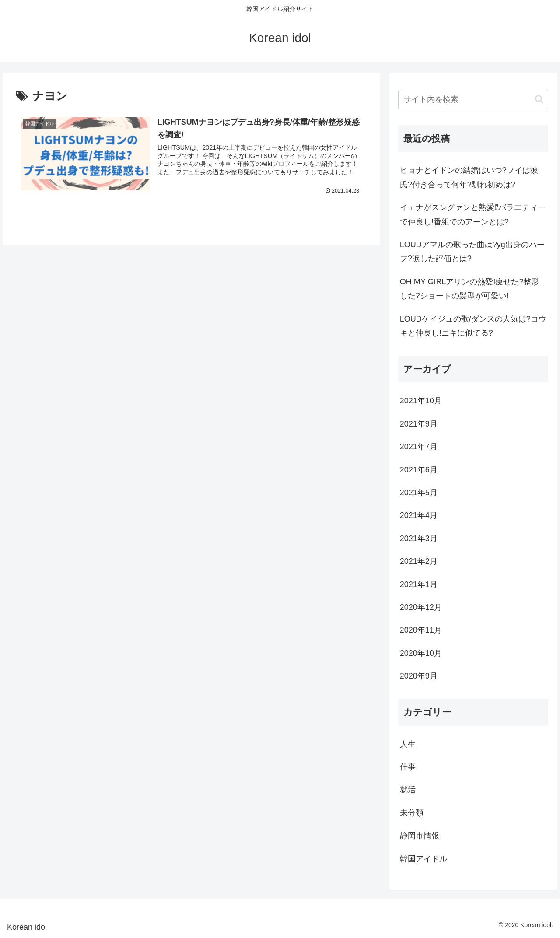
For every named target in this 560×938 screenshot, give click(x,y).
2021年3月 (419, 539)
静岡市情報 (420, 836)
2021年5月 (419, 493)
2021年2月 (419, 561)
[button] (539, 99)
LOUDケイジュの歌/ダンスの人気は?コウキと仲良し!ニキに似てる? (473, 326)
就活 (408, 790)
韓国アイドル (423, 859)
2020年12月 (421, 607)
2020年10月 (421, 653)
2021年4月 (419, 515)
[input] (473, 100)
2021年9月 (419, 424)
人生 (408, 744)
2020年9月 (419, 676)
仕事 (408, 767)
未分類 (412, 813)
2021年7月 (419, 447)
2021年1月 (419, 584)
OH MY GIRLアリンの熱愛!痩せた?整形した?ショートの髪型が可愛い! (470, 289)
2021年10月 (421, 401)
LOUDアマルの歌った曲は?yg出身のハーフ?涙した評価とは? (472, 252)
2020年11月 (421, 630)
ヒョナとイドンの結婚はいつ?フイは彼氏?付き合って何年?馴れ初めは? (469, 177)
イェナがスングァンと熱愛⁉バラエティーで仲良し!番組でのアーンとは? (473, 214)
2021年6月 (419, 470)
